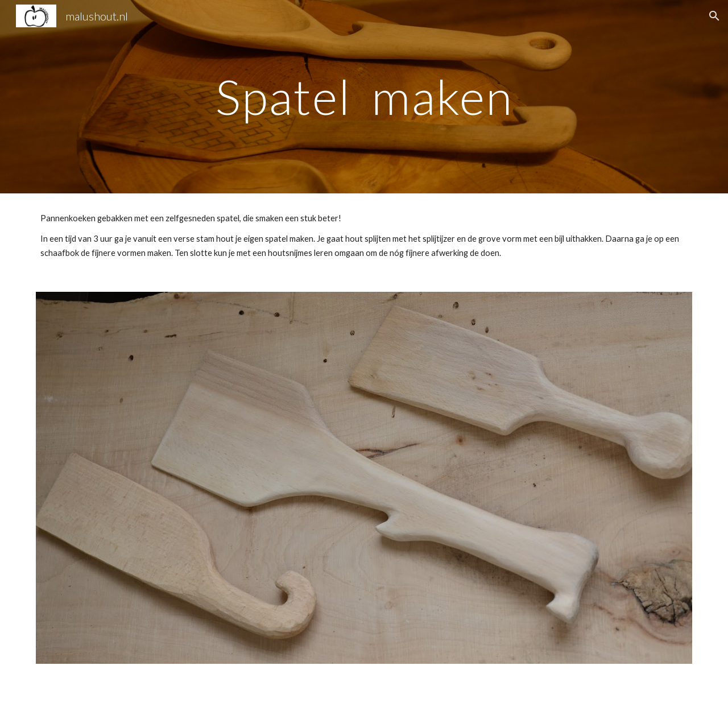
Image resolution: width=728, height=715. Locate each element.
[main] (364, 96)
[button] (714, 16)
